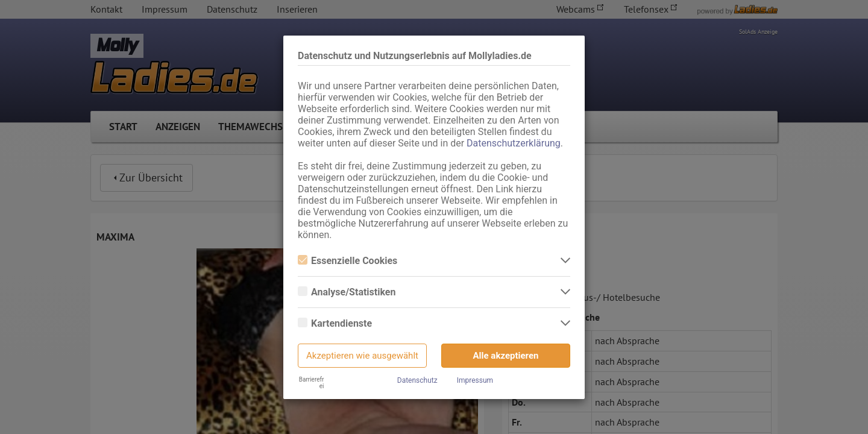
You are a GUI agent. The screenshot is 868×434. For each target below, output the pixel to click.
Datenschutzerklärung (514, 143)
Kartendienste (335, 323)
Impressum (475, 380)
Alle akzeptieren (506, 356)
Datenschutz (417, 380)
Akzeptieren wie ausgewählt (362, 356)
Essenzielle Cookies (348, 261)
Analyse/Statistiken (347, 292)
